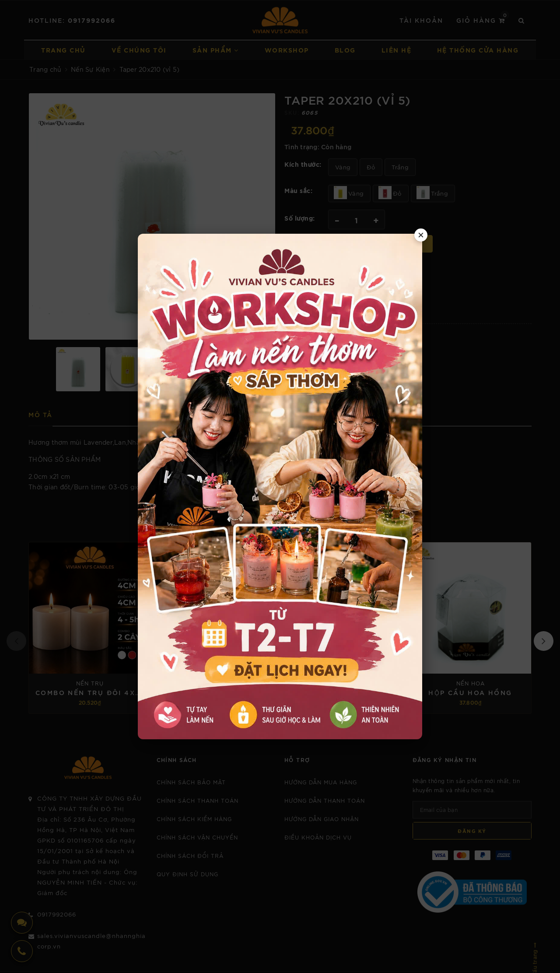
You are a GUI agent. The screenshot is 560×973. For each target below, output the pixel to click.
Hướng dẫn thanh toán (325, 800)
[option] (152, 216)
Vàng (343, 167)
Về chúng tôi (139, 50)
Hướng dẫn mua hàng (321, 782)
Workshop (287, 50)
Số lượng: (300, 218)
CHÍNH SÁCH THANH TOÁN (198, 800)
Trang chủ (63, 50)
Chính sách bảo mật (191, 782)
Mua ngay (405, 244)
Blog (345, 50)
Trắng (400, 167)
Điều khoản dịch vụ (318, 837)
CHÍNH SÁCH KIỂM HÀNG (194, 819)
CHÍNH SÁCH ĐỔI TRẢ (190, 855)
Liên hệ (397, 50)
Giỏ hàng (483, 19)
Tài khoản (421, 20)
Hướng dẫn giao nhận (322, 819)
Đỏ (371, 167)
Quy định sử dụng (187, 874)
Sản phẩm (216, 50)
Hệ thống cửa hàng (478, 50)
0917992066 (92, 20)
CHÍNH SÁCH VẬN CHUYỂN (197, 837)
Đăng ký (472, 831)
